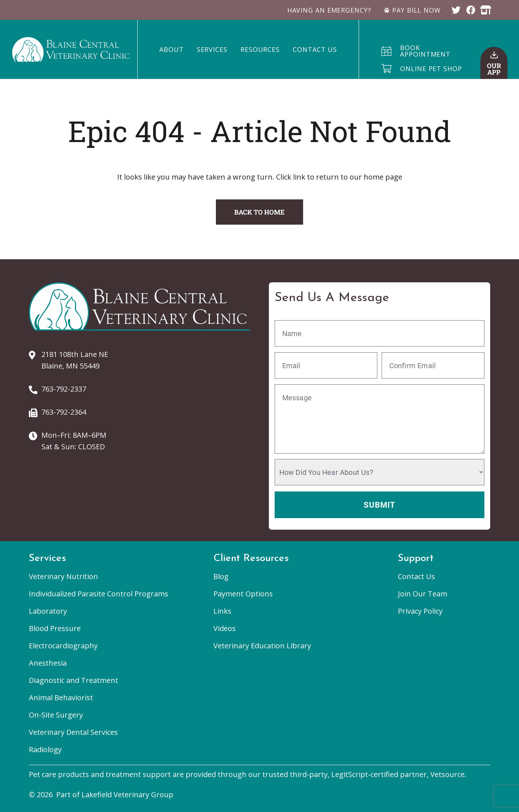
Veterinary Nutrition (63, 576)
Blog (221, 576)
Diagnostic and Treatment (74, 680)
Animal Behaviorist (61, 698)
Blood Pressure (55, 628)
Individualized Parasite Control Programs (99, 594)
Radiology (45, 749)
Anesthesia (48, 663)
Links (222, 611)
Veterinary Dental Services (73, 732)
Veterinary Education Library (262, 646)
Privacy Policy (420, 611)
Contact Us (315, 49)
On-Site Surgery (56, 715)
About (172, 49)
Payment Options (243, 594)
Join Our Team (423, 594)
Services (212, 49)
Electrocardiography (63, 646)
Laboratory (48, 611)
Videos (225, 628)
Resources (260, 49)
